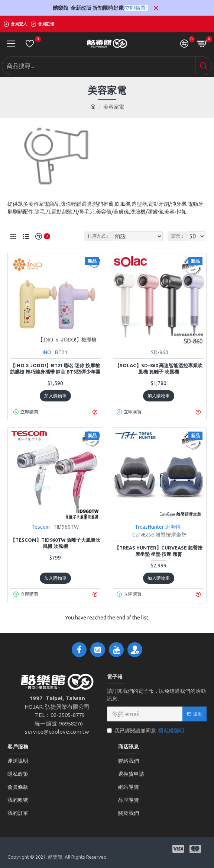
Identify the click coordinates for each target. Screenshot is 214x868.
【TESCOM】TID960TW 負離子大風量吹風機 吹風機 (55, 543)
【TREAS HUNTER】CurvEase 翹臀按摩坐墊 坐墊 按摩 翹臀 (158, 551)
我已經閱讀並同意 (146, 731)
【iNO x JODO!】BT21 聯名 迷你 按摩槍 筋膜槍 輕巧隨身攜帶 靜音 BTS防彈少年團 (55, 369)
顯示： (178, 236)
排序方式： (99, 236)
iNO (47, 352)
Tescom (41, 527)
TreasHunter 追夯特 (158, 527)
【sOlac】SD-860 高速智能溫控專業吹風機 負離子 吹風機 (159, 369)
